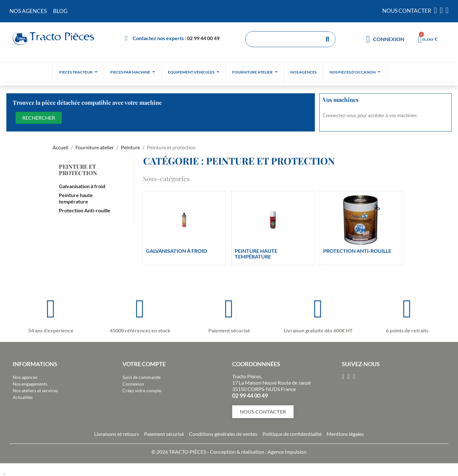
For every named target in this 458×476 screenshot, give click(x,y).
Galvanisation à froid (82, 186)
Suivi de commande (142, 377)
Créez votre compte (142, 391)
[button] (263, 412)
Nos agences (25, 377)
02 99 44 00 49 (203, 38)
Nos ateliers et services (35, 391)
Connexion (133, 384)
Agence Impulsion (287, 452)
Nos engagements (30, 384)
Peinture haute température (76, 198)
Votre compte (144, 364)
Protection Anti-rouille (85, 210)
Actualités (23, 397)
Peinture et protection (78, 170)
